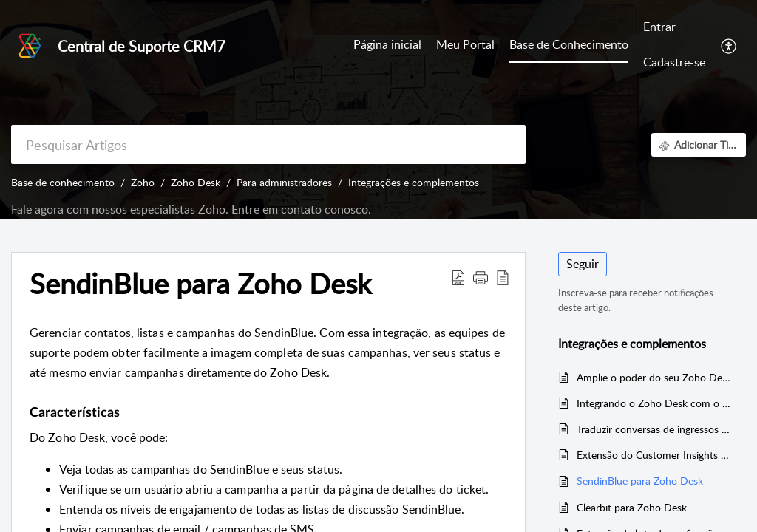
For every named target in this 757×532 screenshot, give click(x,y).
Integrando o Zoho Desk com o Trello (654, 403)
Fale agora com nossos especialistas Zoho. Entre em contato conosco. (191, 209)
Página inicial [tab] (387, 44)
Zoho (143, 182)
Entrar (659, 27)
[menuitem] (674, 28)
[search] (268, 144)
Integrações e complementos (414, 182)
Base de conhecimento (63, 182)
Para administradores (284, 182)
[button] (729, 45)
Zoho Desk (196, 182)
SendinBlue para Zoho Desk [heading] (200, 284)
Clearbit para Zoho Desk (632, 507)
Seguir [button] (583, 264)
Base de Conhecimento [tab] (569, 44)
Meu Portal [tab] (465, 44)
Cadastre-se (674, 62)
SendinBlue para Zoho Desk (640, 481)
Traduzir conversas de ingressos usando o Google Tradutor (654, 429)
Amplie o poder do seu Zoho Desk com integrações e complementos (654, 377)
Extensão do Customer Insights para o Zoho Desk (654, 455)
